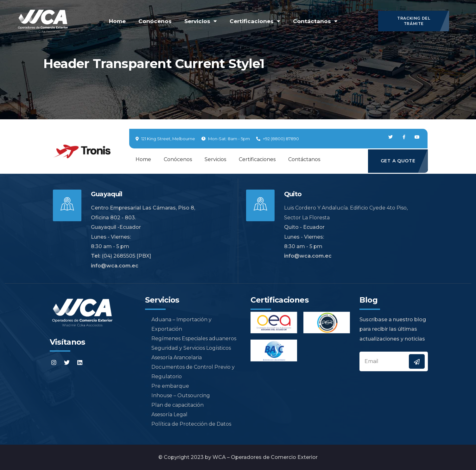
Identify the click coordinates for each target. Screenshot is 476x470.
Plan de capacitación (174, 405)
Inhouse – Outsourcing (178, 395)
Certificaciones (255, 21)
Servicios (201, 21)
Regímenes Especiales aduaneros (191, 338)
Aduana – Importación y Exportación (178, 324)
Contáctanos (315, 21)
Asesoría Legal (166, 414)
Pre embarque (167, 386)
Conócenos (155, 21)
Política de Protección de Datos (188, 424)
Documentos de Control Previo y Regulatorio (190, 372)
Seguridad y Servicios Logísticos (188, 348)
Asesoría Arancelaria (173, 357)
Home (117, 21)
